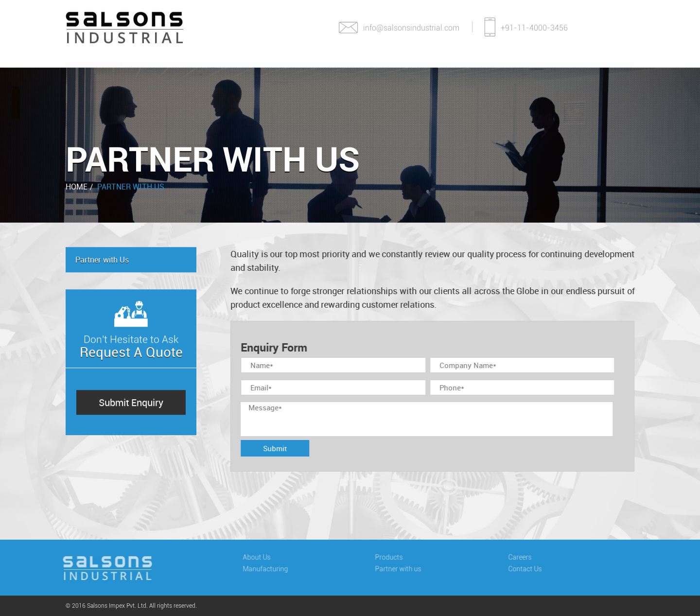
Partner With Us (429, 68)
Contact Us (590, 68)
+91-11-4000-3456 (526, 24)
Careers (516, 68)
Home (94, 68)
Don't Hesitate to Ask (131, 342)
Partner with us (400, 569)
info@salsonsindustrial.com (399, 26)
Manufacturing (247, 68)
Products (337, 68)
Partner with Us (131, 186)
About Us (159, 68)
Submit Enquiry (131, 403)
